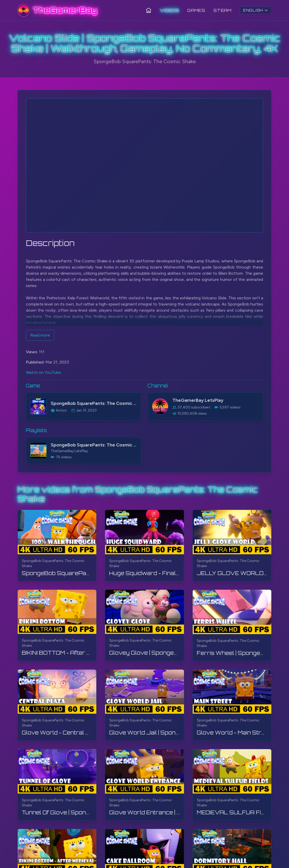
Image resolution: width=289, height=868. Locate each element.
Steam (223, 10)
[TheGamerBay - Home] (57, 10)
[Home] (149, 10)
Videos (169, 10)
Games (196, 10)
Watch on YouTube (43, 372)
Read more (40, 335)
